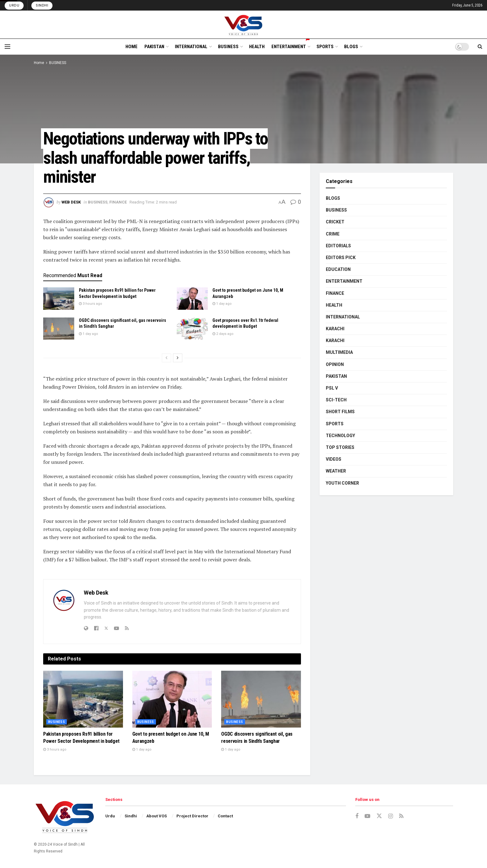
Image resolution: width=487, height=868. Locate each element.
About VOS (157, 816)
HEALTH (257, 47)
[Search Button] (480, 47)
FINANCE (118, 202)
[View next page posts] (178, 358)
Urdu (14, 5)
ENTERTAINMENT (291, 46)
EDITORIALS (338, 246)
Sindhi (42, 5)
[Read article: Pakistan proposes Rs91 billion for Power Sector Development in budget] (59, 299)
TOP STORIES (340, 447)
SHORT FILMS (340, 412)
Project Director (192, 816)
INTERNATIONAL (191, 47)
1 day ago (222, 304)
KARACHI (335, 329)
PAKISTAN (154, 47)
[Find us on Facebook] (357, 816)
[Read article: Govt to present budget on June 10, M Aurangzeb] (192, 299)
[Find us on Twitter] (379, 816)
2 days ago (223, 334)
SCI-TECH (336, 400)
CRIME (333, 234)
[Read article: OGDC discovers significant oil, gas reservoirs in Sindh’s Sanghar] (59, 329)
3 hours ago (91, 304)
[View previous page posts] (166, 358)
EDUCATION (338, 269)
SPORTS (325, 47)
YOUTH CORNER (342, 483)
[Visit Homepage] (244, 25)
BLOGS (351, 47)
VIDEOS (334, 459)
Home (39, 63)
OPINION (335, 364)
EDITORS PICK (341, 258)
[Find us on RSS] (401, 816)
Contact (225, 816)
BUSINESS (228, 47)
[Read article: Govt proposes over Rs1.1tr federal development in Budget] (192, 329)
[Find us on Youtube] (367, 816)
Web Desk (71, 202)
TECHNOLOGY (340, 436)
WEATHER (336, 471)
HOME (132, 47)
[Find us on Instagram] (391, 816)
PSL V (332, 388)
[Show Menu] (7, 47)
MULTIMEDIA (339, 352)
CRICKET (335, 222)
